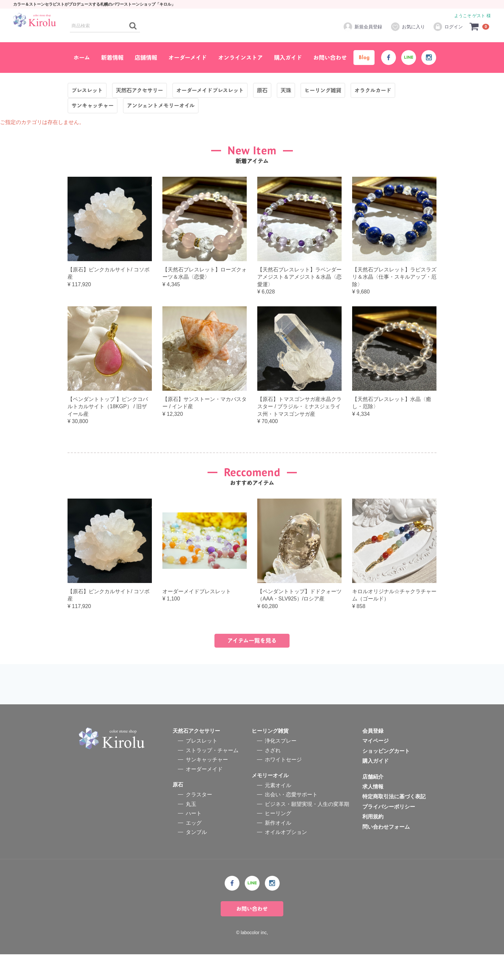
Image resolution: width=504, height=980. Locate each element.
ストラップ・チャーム (212, 776)
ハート (194, 839)
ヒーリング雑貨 (270, 757)
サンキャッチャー (207, 785)
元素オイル (278, 811)
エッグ (194, 848)
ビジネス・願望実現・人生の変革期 (307, 830)
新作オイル (278, 848)
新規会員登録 (363, 27)
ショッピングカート (386, 777)
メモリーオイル (270, 801)
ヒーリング (278, 839)
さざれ (273, 776)
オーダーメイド (188, 58)
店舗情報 (146, 58)
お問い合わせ (330, 58)
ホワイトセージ (283, 785)
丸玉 (191, 830)
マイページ (376, 766)
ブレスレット (202, 766)
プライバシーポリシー (389, 832)
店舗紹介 (373, 802)
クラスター (199, 820)
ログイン (448, 27)
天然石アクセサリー (196, 757)
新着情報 (112, 58)
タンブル (196, 858)
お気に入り (408, 27)
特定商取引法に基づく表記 (394, 822)
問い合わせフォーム (386, 852)
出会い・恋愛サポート (291, 820)
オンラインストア (240, 58)
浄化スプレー (281, 766)
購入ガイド (288, 58)
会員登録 (373, 757)
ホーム (82, 58)
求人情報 (373, 812)
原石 (178, 810)
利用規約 (373, 842)
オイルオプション (286, 858)
